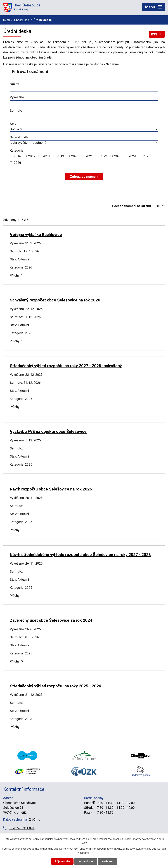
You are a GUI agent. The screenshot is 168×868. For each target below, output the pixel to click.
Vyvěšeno (17, 97)
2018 (46, 156)
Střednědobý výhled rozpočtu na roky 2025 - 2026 (55, 686)
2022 (103, 156)
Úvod (6, 20)
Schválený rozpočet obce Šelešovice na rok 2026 (55, 300)
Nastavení (107, 861)
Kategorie (17, 150)
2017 (32, 156)
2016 (17, 156)
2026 (17, 163)
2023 (118, 156)
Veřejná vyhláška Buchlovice (36, 234)
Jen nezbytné (86, 861)
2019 (60, 156)
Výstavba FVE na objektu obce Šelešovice (48, 431)
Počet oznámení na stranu (132, 206)
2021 (89, 156)
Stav (13, 124)
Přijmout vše (62, 861)
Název (14, 84)
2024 (132, 156)
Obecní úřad (22, 20)
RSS (157, 34)
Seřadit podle (19, 137)
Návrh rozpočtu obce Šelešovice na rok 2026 (51, 489)
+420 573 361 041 (22, 828)
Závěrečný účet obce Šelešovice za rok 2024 (51, 620)
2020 (75, 156)
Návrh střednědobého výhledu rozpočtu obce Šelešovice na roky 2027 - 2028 (80, 555)
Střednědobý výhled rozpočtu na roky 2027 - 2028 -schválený (66, 366)
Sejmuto (16, 111)
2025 (146, 156)
